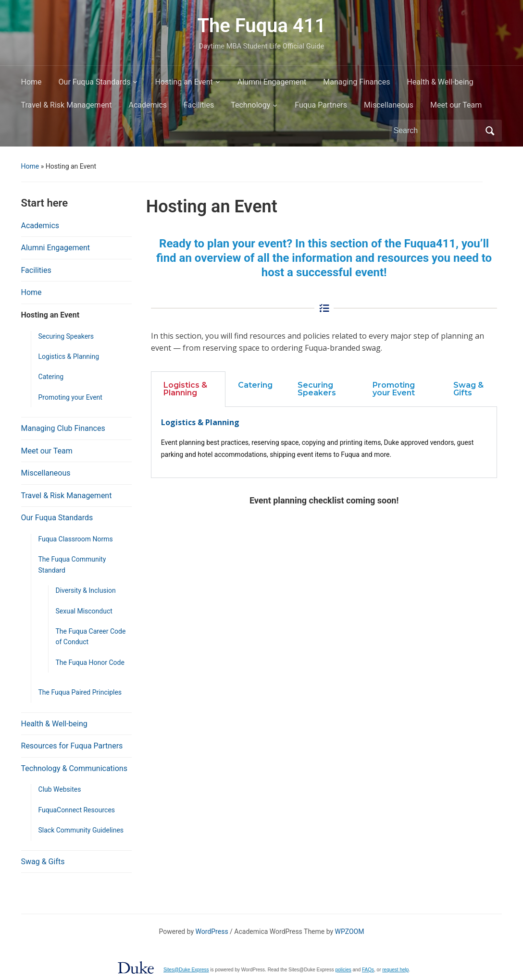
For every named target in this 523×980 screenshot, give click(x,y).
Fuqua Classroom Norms (76, 539)
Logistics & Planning (69, 356)
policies (343, 970)
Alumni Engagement (272, 82)
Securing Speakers (66, 336)
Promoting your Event (70, 397)
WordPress (212, 931)
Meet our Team (456, 105)
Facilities (199, 105)
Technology (250, 105)
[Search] (437, 131)
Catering (51, 377)
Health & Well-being (440, 82)
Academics (148, 105)
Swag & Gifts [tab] (468, 389)
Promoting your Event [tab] (394, 389)
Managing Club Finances (63, 428)
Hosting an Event (184, 82)
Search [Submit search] (490, 131)
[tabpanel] (324, 442)
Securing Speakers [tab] (317, 389)
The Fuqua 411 (261, 26)
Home (31, 82)
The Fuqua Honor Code (90, 662)
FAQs (368, 970)
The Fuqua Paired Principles (80, 692)
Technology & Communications (74, 768)
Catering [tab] (255, 385)
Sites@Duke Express (186, 970)
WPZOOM (350, 931)
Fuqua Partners (321, 105)
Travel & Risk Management (67, 105)
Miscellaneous (389, 105)
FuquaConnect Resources (77, 810)
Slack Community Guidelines (81, 830)
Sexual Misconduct (84, 611)
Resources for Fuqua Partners (72, 746)
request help (395, 970)
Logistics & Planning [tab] (185, 389)
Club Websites (60, 789)
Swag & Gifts (43, 862)
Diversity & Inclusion (86, 590)
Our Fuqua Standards (95, 82)
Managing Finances (356, 82)
